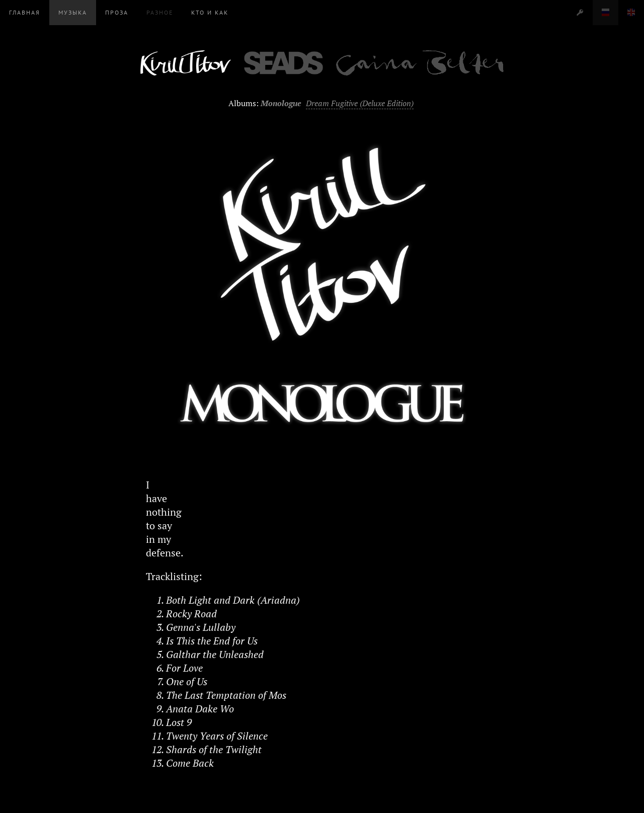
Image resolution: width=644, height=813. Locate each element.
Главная (25, 12)
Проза (117, 12)
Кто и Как (210, 12)
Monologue (281, 103)
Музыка (73, 12)
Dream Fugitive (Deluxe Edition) (360, 103)
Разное (160, 12)
